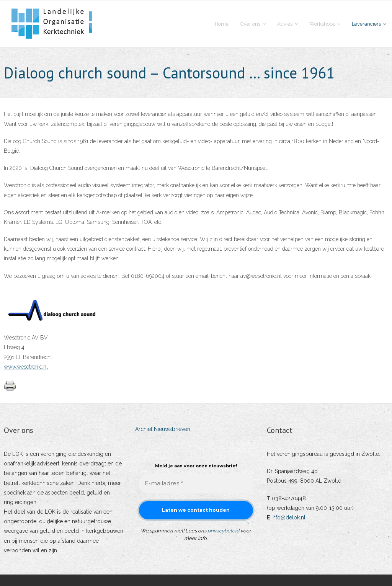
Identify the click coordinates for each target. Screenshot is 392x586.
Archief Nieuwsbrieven (163, 429)
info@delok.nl (288, 517)
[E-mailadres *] (196, 484)
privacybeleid (223, 531)
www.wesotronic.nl (26, 367)
